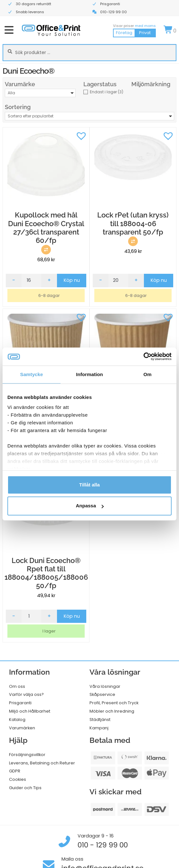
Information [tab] (89, 374)
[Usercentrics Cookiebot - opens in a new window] (143, 356)
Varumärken (22, 728)
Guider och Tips (25, 788)
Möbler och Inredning (112, 711)
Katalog (17, 720)
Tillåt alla (89, 485)
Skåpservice (102, 694)
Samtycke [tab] (32, 374)
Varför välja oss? (26, 694)
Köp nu (72, 280)
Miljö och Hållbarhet (30, 711)
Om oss (17, 686)
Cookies (18, 779)
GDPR (15, 771)
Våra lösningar (105, 686)
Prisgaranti (20, 703)
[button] (81, 135)
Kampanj (99, 728)
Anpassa (90, 506)
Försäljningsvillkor (27, 755)
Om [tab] (147, 374)
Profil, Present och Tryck (114, 703)
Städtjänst (100, 720)
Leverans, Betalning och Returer (42, 763)
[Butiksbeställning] (89, 116)
